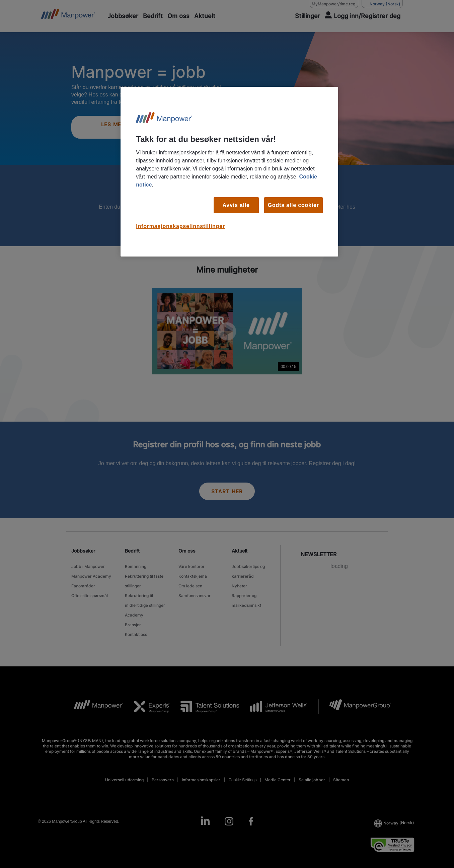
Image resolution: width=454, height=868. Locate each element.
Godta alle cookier (293, 205)
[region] (229, 172)
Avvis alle (236, 205)
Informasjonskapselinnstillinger (180, 226)
